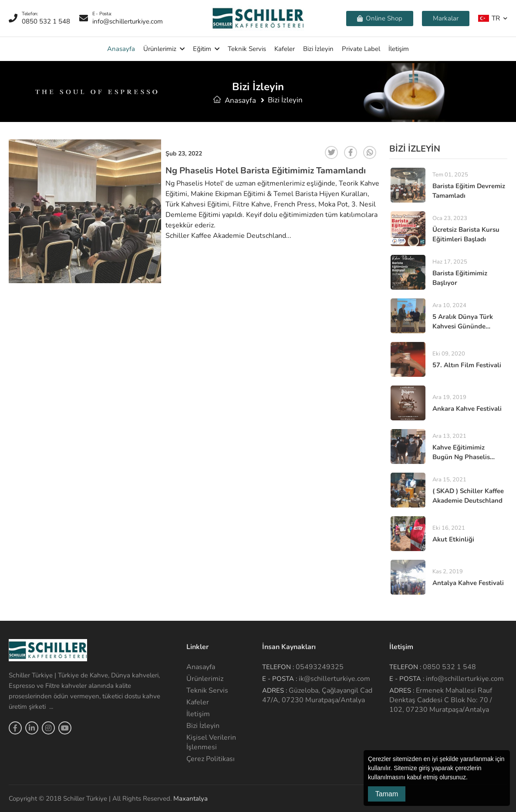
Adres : (275, 690)
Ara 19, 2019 (449, 397)
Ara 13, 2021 (449, 436)
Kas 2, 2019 (448, 572)
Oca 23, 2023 (450, 218)
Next (153, 215)
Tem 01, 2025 (450, 175)
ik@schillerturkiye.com (334, 679)
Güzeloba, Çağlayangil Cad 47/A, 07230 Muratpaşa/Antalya (317, 695)
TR (489, 18)
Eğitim (202, 49)
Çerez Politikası (211, 759)
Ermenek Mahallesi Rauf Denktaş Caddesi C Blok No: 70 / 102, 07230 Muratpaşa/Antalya (441, 700)
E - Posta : (280, 679)
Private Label (361, 49)
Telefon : (278, 667)
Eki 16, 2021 (449, 528)
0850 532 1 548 (449, 667)
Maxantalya (191, 798)
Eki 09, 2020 (449, 354)
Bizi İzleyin (318, 49)
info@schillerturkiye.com (465, 679)
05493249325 (320, 667)
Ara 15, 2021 (449, 480)
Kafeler (285, 49)
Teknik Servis (247, 49)
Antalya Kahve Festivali (468, 583)
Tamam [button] (387, 794)
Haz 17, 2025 (450, 262)
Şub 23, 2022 (184, 154)
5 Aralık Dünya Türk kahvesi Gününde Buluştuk (463, 326)
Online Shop (380, 18)
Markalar (446, 18)
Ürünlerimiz (160, 49)
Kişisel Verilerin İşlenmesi (211, 742)
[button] (471, 778)
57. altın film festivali (467, 365)
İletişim (399, 49)
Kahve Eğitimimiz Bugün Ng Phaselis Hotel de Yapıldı (461, 457)
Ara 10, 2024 (449, 305)
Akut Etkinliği (453, 539)
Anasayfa (121, 49)
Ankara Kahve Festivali (467, 409)
